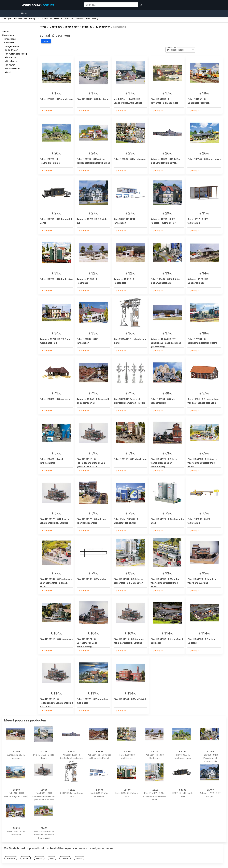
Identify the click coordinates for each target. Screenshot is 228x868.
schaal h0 (11, 43)
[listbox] (180, 50)
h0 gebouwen (13, 46)
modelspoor (11, 39)
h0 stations (43, 18)
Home (24, 13)
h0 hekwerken (57, 18)
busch (26, 858)
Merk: (46, 41)
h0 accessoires (83, 18)
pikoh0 (79, 858)
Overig (95, 18)
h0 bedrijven (6, 18)
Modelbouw (9, 35)
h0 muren (70, 18)
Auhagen (11, 858)
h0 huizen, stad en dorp (25, 18)
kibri (52, 858)
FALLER (39, 858)
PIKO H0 (65, 858)
